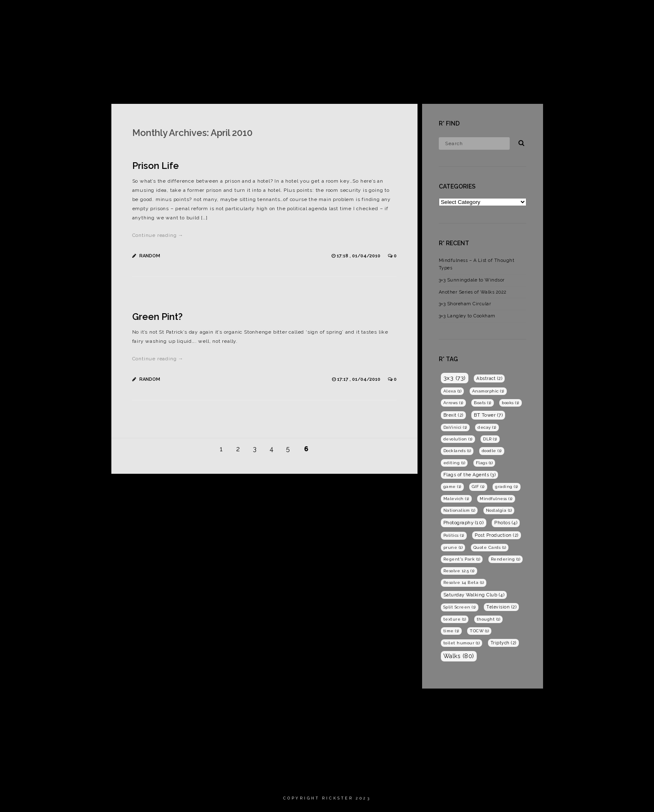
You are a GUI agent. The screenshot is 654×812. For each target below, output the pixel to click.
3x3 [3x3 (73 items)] (455, 378)
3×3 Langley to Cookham (467, 316)
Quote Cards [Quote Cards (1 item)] (490, 547)
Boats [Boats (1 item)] (483, 403)
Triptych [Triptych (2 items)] (503, 643)
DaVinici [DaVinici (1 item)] (455, 427)
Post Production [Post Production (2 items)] (497, 535)
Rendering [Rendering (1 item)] (506, 559)
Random (150, 256)
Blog (589, 14)
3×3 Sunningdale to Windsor (472, 280)
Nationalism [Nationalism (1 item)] (459, 510)
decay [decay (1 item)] (487, 427)
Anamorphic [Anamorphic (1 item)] (488, 391)
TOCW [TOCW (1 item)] (479, 631)
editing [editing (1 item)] (454, 463)
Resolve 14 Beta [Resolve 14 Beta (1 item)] (464, 582)
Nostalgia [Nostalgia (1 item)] (499, 510)
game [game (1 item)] (452, 486)
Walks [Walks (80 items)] (459, 656)
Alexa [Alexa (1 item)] (453, 391)
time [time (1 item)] (451, 631)
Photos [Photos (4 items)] (506, 523)
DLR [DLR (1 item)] (490, 439)
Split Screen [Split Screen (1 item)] (460, 607)
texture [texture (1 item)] (455, 619)
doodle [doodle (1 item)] (492, 451)
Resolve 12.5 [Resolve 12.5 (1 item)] (459, 571)
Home (471, 14)
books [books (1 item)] (511, 403)
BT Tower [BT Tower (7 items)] (488, 415)
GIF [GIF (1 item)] (478, 486)
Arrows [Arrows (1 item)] (453, 403)
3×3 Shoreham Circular (465, 304)
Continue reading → (158, 235)
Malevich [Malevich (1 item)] (456, 499)
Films (503, 14)
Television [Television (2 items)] (501, 607)
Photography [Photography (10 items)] (464, 523)
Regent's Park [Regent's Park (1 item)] (462, 559)
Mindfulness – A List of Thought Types (477, 264)
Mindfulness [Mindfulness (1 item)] (496, 499)
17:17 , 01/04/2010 (359, 379)
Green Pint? (157, 317)
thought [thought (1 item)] (489, 619)
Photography (547, 14)
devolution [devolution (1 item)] (458, 439)
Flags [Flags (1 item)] (484, 463)
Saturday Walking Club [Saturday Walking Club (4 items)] (474, 595)
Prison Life (156, 166)
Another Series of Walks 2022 (473, 292)
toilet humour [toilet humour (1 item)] (462, 643)
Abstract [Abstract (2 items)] (489, 378)
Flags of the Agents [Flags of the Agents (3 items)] (470, 475)
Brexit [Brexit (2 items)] (453, 415)
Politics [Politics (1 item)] (454, 535)
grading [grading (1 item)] (507, 486)
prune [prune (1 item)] (453, 547)
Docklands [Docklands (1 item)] (457, 451)
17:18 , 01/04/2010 (359, 256)
